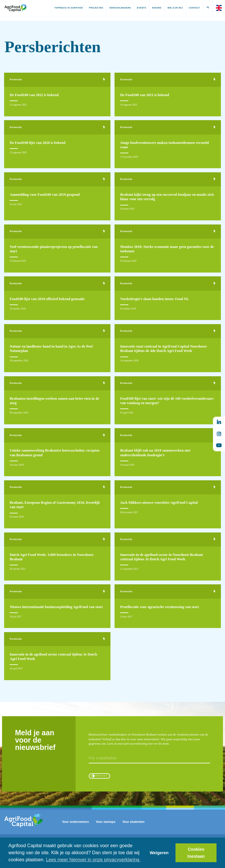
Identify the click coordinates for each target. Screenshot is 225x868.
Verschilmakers (117, 8)
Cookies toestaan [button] (196, 853)
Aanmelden (109, 792)
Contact (191, 8)
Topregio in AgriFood (66, 8)
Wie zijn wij (172, 8)
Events (139, 8)
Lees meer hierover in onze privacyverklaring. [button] (93, 860)
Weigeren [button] (159, 853)
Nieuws (154, 8)
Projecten (93, 8)
